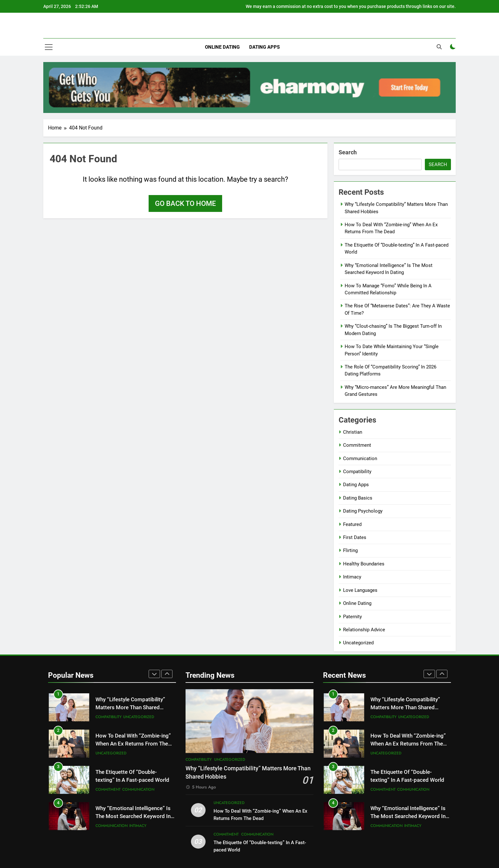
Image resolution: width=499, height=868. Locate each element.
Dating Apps (264, 47)
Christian (353, 432)
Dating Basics (358, 498)
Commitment (357, 445)
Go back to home (185, 203)
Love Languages (360, 590)
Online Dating (222, 47)
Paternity (352, 617)
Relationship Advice (364, 630)
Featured (352, 524)
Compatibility (357, 472)
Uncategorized (358, 643)
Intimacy (352, 577)
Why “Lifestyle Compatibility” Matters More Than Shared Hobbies (130, 707)
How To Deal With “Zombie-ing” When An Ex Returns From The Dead (133, 744)
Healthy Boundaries (364, 564)
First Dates (355, 537)
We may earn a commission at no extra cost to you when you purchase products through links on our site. (351, 6)
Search (348, 152)
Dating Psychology (363, 511)
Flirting (350, 550)
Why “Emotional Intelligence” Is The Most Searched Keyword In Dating (133, 816)
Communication (360, 458)
